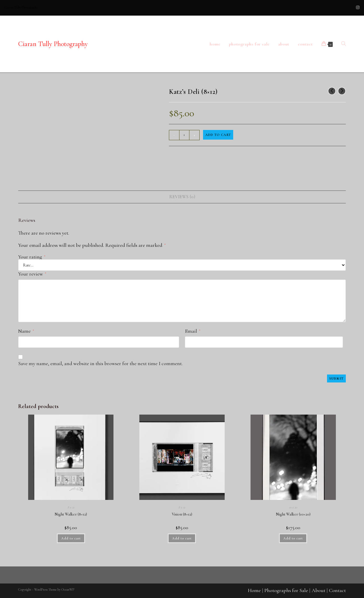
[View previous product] (332, 91)
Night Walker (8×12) (71, 514)
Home (254, 590)
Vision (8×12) (182, 514)
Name (26, 331)
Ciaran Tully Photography (53, 44)
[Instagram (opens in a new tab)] (357, 8)
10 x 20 (293, 507)
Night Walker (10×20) (293, 514)
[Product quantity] (184, 135)
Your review (32, 274)
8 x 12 (71, 507)
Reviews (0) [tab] (182, 197)
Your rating (32, 257)
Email (193, 331)
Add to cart (218, 135)
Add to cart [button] (71, 538)
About (318, 590)
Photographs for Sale (286, 590)
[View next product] (342, 91)
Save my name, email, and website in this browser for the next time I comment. (100, 363)
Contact (337, 590)
